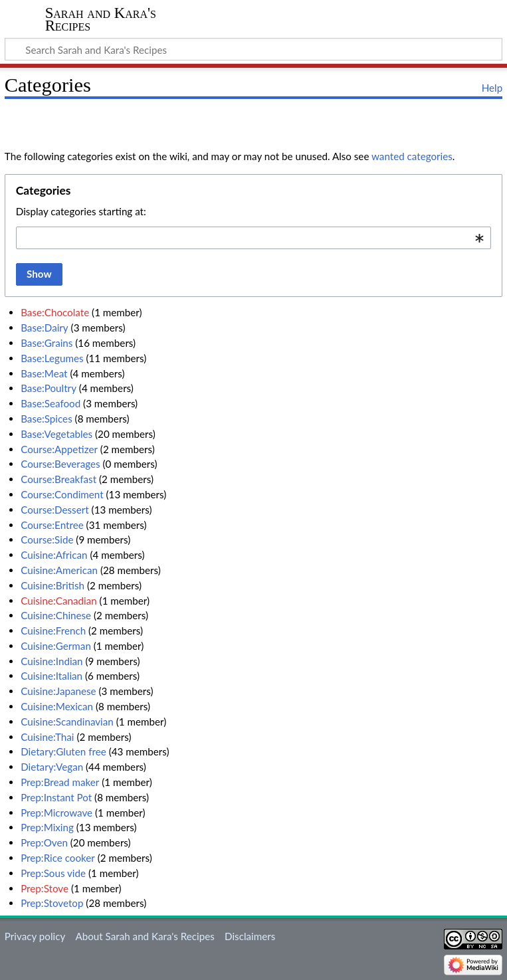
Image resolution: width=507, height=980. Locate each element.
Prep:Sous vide (53, 873)
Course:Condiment (62, 494)
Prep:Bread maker (60, 782)
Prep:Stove (45, 888)
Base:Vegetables (56, 434)
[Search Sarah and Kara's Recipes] (253, 49)
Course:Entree (52, 525)
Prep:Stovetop (52, 903)
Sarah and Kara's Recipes (101, 19)
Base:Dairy (45, 328)
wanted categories (412, 156)
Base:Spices (47, 419)
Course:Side (47, 539)
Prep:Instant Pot (56, 797)
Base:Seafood (51, 403)
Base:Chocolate (55, 312)
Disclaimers (250, 936)
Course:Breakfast (58, 479)
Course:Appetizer (59, 449)
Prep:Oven (44, 842)
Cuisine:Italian (51, 676)
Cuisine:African (54, 555)
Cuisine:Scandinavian (67, 722)
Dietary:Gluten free (63, 751)
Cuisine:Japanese (58, 691)
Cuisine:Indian (51, 661)
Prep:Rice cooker (58, 858)
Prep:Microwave (56, 813)
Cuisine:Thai (47, 737)
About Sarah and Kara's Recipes (145, 936)
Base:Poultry (49, 388)
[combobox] (253, 238)
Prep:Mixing (47, 827)
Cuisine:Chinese (56, 615)
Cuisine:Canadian (59, 601)
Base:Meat (44, 373)
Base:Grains (47, 343)
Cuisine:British (52, 585)
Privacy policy (35, 936)
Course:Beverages (60, 464)
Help (492, 88)
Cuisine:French (53, 631)
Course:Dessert (55, 510)
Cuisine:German (56, 646)
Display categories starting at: (81, 211)
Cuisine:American (59, 570)
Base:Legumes (52, 358)
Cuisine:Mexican (57, 706)
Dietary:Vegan (52, 767)
